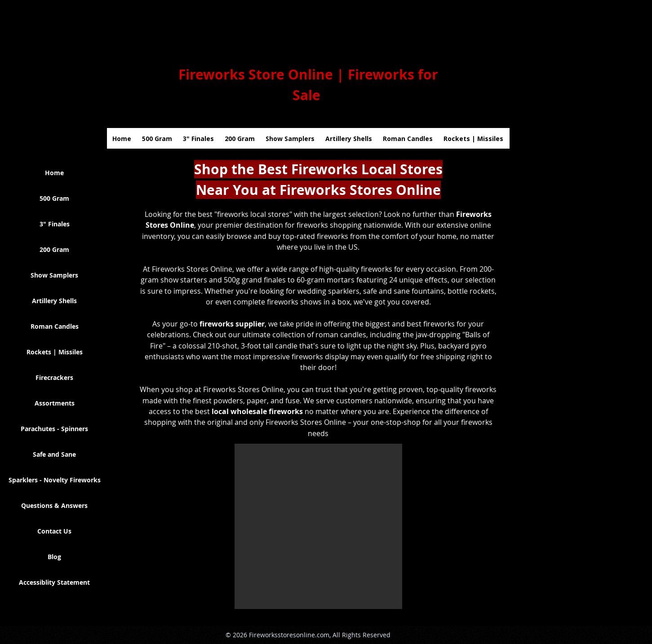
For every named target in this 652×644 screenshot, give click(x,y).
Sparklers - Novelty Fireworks (55, 480)
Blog (54, 557)
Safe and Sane (54, 454)
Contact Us (54, 531)
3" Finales (55, 224)
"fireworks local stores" (253, 214)
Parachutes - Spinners (54, 429)
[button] (318, 526)
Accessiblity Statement (54, 582)
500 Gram (54, 198)
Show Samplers (54, 275)
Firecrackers (54, 377)
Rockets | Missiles (55, 352)
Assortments (55, 403)
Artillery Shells (54, 301)
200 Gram (54, 249)
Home (54, 173)
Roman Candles (55, 326)
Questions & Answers (54, 505)
